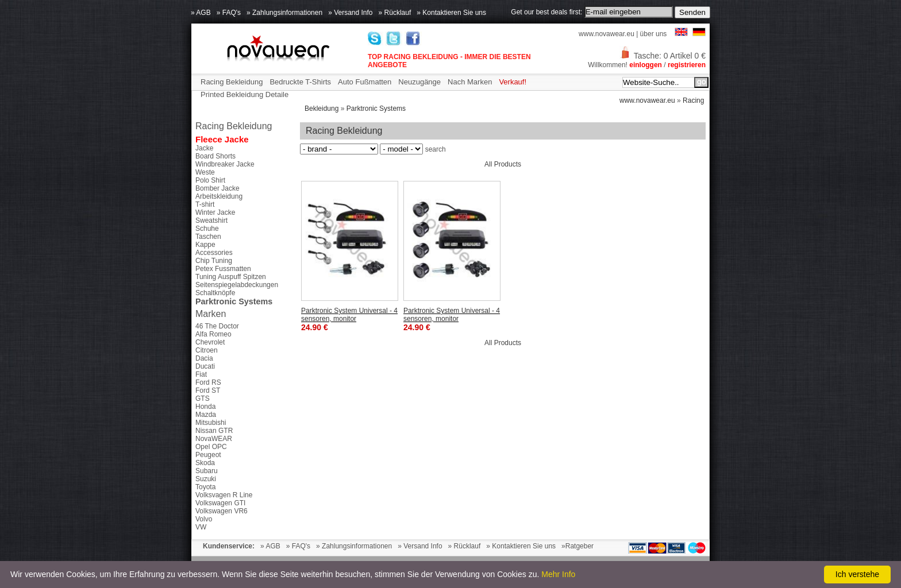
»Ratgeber (577, 546)
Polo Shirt (210, 180)
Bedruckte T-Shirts (300, 82)
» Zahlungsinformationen (284, 13)
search (436, 149)
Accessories (214, 253)
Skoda (205, 463)
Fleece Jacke (222, 139)
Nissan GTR (214, 431)
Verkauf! (513, 82)
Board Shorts (215, 156)
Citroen (207, 350)
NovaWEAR (214, 439)
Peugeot (208, 455)
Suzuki (206, 479)
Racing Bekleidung (232, 82)
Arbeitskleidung (219, 196)
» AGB (201, 13)
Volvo (204, 519)
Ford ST (208, 390)
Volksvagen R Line (224, 495)
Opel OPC (211, 447)
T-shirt (205, 204)
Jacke (204, 148)
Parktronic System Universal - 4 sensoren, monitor (349, 315)
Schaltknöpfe (215, 293)
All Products (503, 164)
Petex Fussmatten (223, 269)
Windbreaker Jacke (225, 164)
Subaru (207, 471)
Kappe (205, 245)
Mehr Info (558, 574)
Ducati (205, 366)
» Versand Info (350, 13)
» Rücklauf (395, 13)
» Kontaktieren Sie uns (451, 13)
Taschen (208, 237)
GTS (203, 399)
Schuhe (207, 229)
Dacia (204, 358)
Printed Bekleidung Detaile (244, 94)
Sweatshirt (211, 220)
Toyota (205, 487)
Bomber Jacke (217, 188)
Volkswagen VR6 (222, 511)
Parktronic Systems (376, 109)
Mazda (206, 415)
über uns (654, 34)
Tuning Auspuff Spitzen (231, 277)
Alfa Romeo (213, 334)
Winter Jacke (215, 212)
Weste (205, 172)
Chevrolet (210, 342)
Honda (205, 407)
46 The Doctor (217, 326)
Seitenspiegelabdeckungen (237, 285)
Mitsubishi (211, 423)
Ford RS (208, 382)
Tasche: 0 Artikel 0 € (663, 56)
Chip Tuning (214, 261)
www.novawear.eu (607, 34)
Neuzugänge (419, 82)
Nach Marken (470, 82)
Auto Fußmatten (365, 82)
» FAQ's (229, 13)
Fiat (201, 374)
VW (201, 527)
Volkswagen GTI (220, 503)
